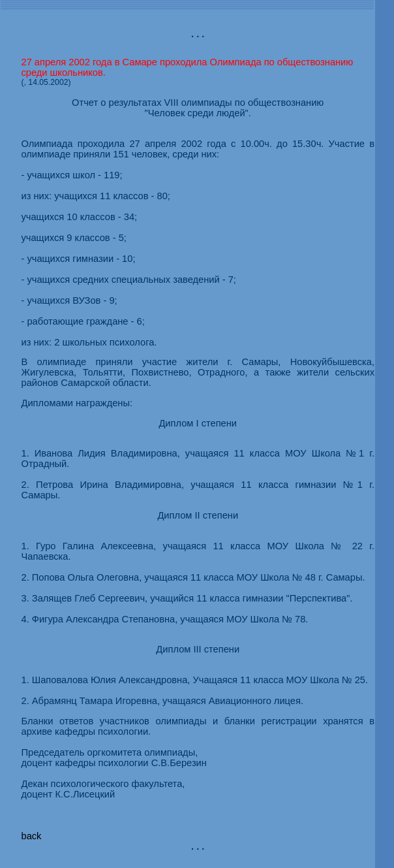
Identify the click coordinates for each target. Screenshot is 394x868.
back (31, 836)
